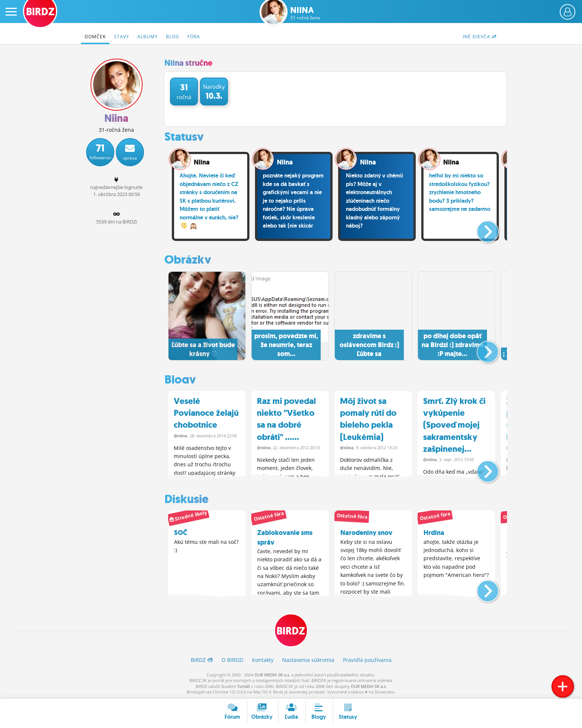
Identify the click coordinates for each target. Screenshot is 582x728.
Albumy (148, 37)
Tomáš (243, 686)
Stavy (122, 37)
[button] (482, 229)
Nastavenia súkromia (308, 660)
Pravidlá (367, 660)
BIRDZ (291, 631)
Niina (305, 13)
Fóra (194, 37)
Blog (173, 37)
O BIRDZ (233, 660)
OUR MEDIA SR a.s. (272, 674)
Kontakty (263, 660)
